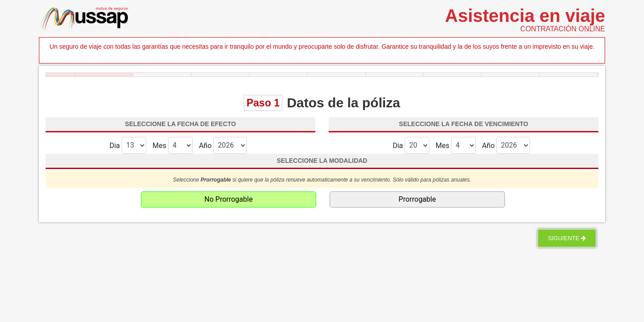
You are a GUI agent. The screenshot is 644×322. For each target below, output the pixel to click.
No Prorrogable (229, 199)
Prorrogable (417, 199)
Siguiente (567, 238)
